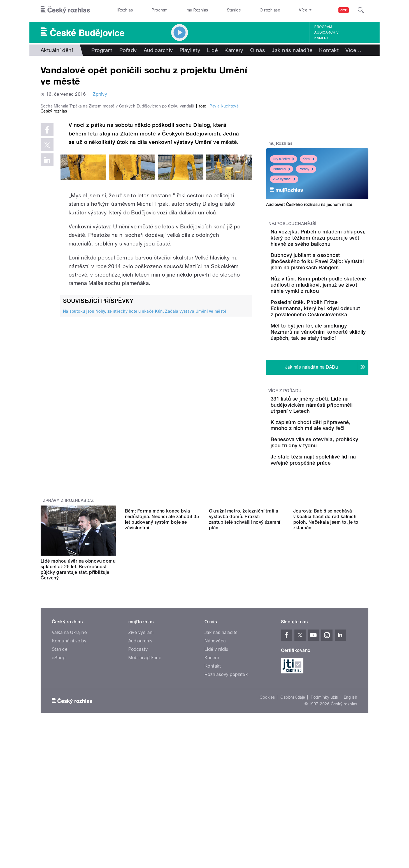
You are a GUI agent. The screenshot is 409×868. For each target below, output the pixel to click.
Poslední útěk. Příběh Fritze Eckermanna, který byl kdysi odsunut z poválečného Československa (332, 345)
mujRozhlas (197, 10)
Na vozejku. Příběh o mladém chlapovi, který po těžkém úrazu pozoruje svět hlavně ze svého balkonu (334, 244)
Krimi (309, 159)
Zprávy (100, 94)
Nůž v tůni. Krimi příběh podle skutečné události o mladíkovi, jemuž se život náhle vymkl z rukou (335, 313)
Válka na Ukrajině (69, 712)
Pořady (128, 50)
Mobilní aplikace (145, 737)
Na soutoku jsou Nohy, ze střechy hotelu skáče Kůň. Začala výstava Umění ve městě (145, 430)
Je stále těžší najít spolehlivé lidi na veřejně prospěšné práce (332, 534)
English (350, 777)
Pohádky (282, 169)
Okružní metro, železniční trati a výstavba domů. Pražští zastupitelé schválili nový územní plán (245, 649)
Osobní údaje (293, 777)
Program (160, 10)
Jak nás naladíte (292, 50)
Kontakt (329, 50)
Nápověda (215, 721)
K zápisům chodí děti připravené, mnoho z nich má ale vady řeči (333, 484)
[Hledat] (361, 10)
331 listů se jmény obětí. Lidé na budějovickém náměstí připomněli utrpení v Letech (334, 457)
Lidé (212, 50)
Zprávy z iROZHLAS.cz (68, 580)
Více (353, 50)
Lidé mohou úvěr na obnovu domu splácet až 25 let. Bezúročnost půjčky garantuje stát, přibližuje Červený (78, 649)
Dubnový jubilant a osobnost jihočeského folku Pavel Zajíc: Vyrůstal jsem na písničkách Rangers (333, 280)
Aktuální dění (57, 50)
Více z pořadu (285, 440)
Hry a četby (283, 159)
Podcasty (138, 729)
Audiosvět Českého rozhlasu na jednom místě (309, 205)
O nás (258, 50)
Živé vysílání (284, 179)
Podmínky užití (324, 777)
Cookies (267, 777)
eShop (59, 737)
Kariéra (212, 737)
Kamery (322, 38)
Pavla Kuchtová (224, 225)
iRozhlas (125, 10)
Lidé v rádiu (217, 729)
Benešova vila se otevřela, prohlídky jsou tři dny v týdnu (334, 509)
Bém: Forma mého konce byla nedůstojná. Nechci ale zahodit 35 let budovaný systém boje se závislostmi (162, 649)
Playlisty (190, 50)
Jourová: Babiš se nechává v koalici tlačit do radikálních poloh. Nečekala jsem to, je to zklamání (326, 649)
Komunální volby (69, 721)
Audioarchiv (326, 32)
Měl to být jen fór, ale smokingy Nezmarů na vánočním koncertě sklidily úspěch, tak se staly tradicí (334, 378)
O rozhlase (270, 10)
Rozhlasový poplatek (226, 754)
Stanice (234, 10)
